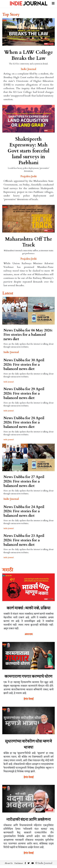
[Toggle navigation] (53, 3)
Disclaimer (19, 863)
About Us (9, 863)
